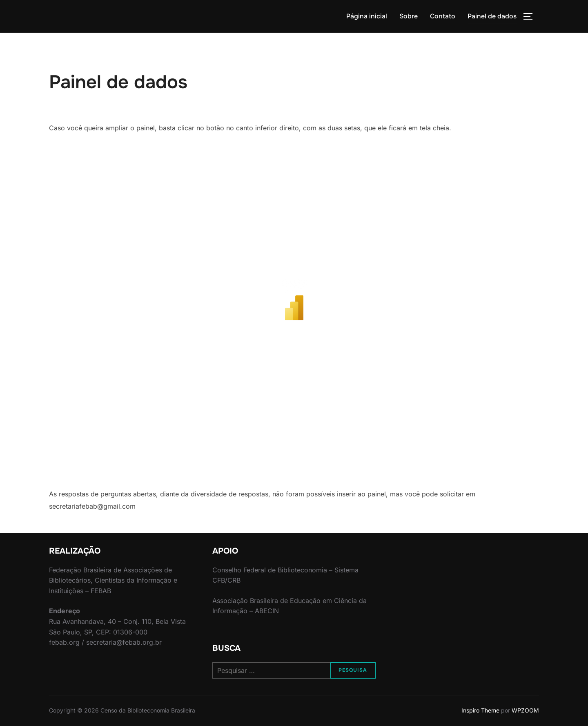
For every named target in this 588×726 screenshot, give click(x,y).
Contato (443, 16)
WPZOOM (525, 710)
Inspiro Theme (480, 710)
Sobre (409, 16)
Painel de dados (492, 16)
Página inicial (367, 16)
